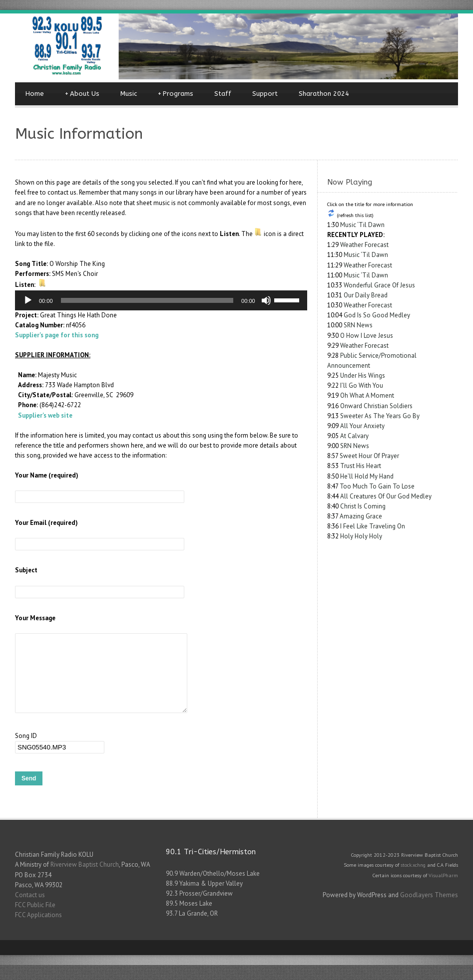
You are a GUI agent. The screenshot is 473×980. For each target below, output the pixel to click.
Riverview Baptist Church (85, 879)
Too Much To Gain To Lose (377, 486)
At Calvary (354, 436)
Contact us (30, 910)
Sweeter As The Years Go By (380, 416)
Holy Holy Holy (361, 536)
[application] (161, 300)
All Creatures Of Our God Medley (386, 496)
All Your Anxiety (362, 426)
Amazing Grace (361, 516)
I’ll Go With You (362, 385)
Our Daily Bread (366, 295)
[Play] (28, 300)
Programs (176, 94)
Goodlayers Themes (429, 910)
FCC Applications (38, 930)
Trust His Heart (361, 466)
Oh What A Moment (367, 395)
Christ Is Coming (363, 506)
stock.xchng (413, 880)
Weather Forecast (364, 245)
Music (129, 94)
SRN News (358, 325)
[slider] (147, 300)
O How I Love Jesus (367, 336)
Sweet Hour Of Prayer (369, 456)
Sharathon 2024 (324, 94)
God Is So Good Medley (377, 315)
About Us (82, 94)
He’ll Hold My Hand (367, 476)
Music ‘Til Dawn (362, 225)
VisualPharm (443, 890)
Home (35, 94)
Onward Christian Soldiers (376, 406)
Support (265, 94)
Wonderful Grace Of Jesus (379, 285)
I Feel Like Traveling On (373, 526)
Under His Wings (363, 375)
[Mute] (266, 300)
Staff (223, 94)
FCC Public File (35, 920)
